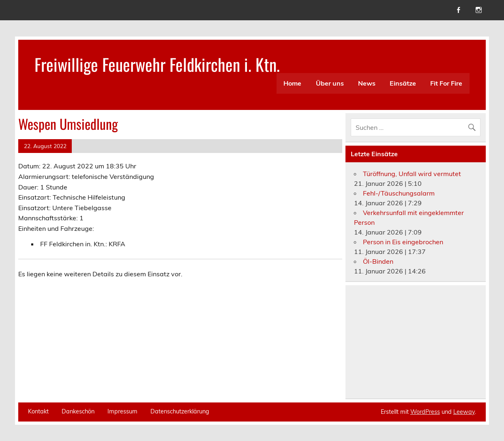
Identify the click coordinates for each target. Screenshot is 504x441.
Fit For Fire (446, 83)
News (367, 83)
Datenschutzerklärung (180, 411)
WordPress (425, 412)
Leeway (464, 412)
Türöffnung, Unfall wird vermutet (412, 174)
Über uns (330, 83)
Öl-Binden (378, 261)
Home (292, 83)
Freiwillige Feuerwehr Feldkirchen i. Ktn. (157, 64)
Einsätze (403, 83)
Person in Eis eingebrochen (403, 242)
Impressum (122, 411)
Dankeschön (78, 411)
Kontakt (38, 411)
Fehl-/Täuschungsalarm (399, 193)
